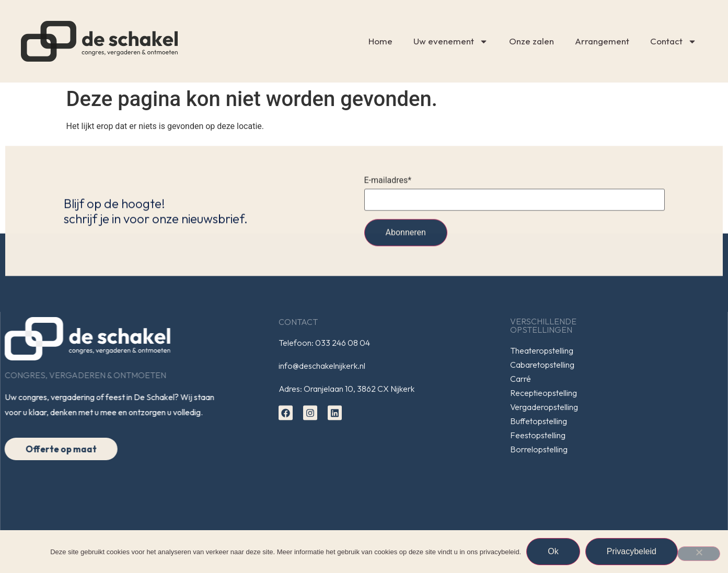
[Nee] (699, 554)
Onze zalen (531, 41)
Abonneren (406, 236)
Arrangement (602, 41)
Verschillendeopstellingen (550, 325)
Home (380, 41)
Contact (673, 42)
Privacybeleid (632, 551)
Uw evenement (451, 42)
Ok (553, 551)
